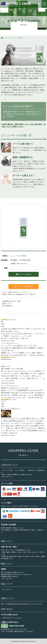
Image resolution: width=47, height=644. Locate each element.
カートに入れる (25, 274)
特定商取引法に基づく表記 (12, 301)
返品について (7, 303)
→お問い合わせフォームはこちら (12, 618)
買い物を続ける (8, 306)
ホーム (5, 38)
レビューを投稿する (25, 287)
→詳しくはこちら (7, 477)
